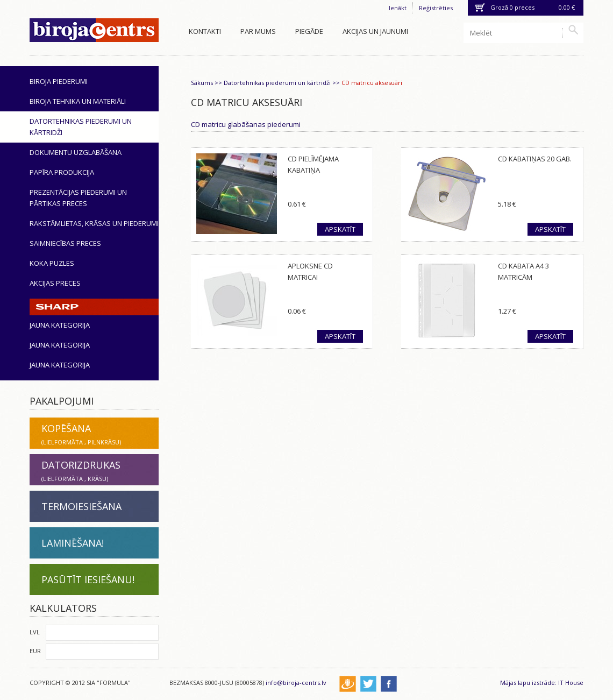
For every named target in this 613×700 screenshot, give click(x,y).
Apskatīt (340, 229)
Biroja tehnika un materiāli (78, 101)
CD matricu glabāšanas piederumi (246, 124)
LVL (35, 632)
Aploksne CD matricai (310, 271)
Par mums (258, 31)
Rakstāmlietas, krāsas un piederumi (94, 223)
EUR (35, 651)
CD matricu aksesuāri (372, 83)
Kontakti (205, 31)
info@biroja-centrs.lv (296, 683)
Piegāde (309, 31)
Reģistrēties (436, 8)
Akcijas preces (55, 283)
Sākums (202, 83)
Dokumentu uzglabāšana (76, 152)
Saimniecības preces (65, 243)
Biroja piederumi (59, 81)
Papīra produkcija (62, 172)
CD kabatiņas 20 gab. (535, 159)
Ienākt (398, 8)
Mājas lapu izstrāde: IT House (542, 683)
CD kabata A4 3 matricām (523, 271)
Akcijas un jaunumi (375, 31)
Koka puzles (52, 263)
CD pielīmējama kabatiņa (313, 164)
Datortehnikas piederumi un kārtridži (81, 127)
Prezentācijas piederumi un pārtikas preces (78, 198)
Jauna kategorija (60, 325)
